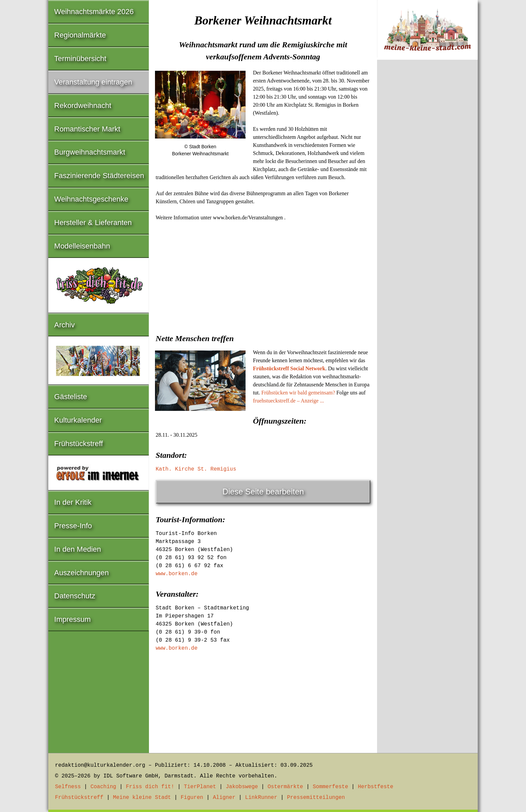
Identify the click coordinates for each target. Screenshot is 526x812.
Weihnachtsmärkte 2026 (94, 12)
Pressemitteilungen (316, 798)
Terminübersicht (80, 59)
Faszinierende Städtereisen (99, 176)
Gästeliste (71, 397)
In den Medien (78, 549)
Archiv (65, 325)
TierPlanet (200, 787)
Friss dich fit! (150, 787)
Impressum (73, 619)
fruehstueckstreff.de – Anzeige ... (288, 401)
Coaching (103, 787)
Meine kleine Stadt (142, 798)
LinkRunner (261, 798)
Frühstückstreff (79, 444)
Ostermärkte (285, 787)
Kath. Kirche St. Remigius (196, 469)
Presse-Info (73, 526)
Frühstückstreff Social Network (289, 368)
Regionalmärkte (80, 35)
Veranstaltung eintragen (93, 82)
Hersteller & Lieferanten (93, 223)
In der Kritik (73, 502)
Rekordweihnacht (83, 105)
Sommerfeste (330, 787)
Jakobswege (242, 787)
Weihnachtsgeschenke (91, 199)
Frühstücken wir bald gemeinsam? (298, 393)
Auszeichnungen (82, 573)
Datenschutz (75, 596)
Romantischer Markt (87, 129)
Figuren (192, 798)
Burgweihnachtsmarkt (90, 152)
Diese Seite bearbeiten (263, 492)
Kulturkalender (78, 420)
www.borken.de (177, 574)
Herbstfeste (376, 787)
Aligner (224, 798)
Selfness (68, 787)
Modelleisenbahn (82, 246)
